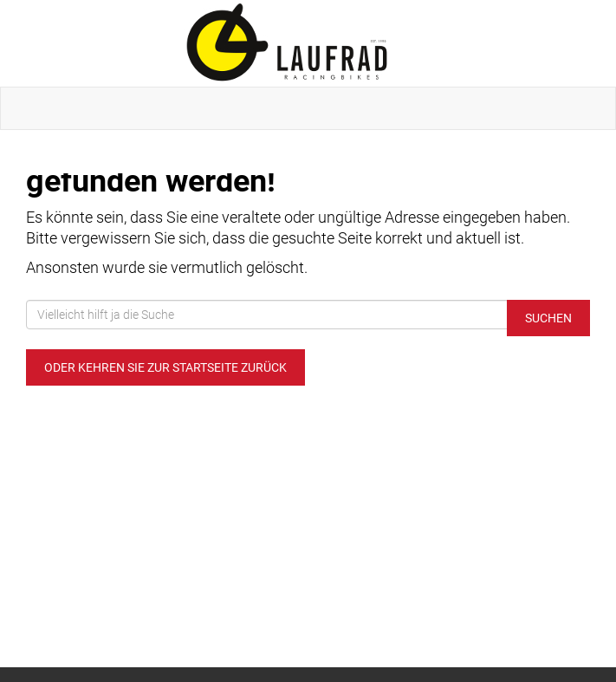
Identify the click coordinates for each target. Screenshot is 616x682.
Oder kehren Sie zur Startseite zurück (165, 367)
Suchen (548, 318)
